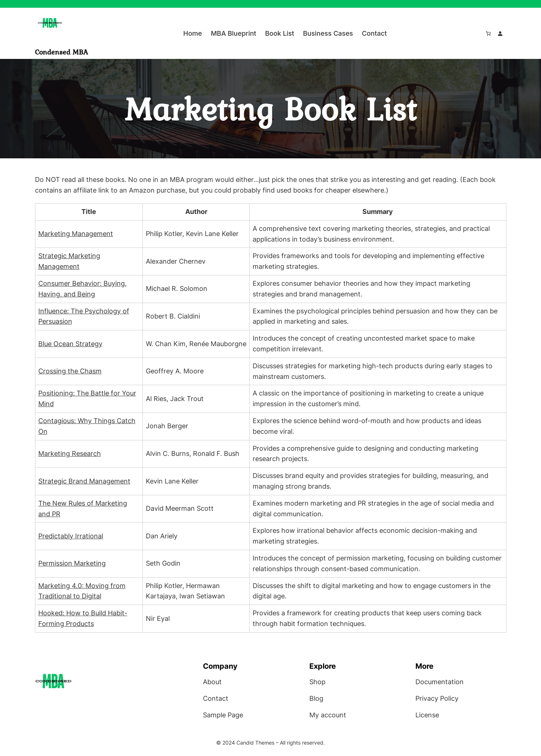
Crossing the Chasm (70, 371)
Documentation (440, 682)
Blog (316, 698)
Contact (216, 698)
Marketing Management (76, 234)
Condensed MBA (62, 52)
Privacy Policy (437, 698)
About (212, 682)
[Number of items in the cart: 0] (488, 34)
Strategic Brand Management (84, 481)
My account (328, 715)
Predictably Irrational (71, 536)
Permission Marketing (72, 563)
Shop (317, 682)
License (427, 715)
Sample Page (223, 715)
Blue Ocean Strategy (70, 344)
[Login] (500, 34)
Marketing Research (70, 453)
